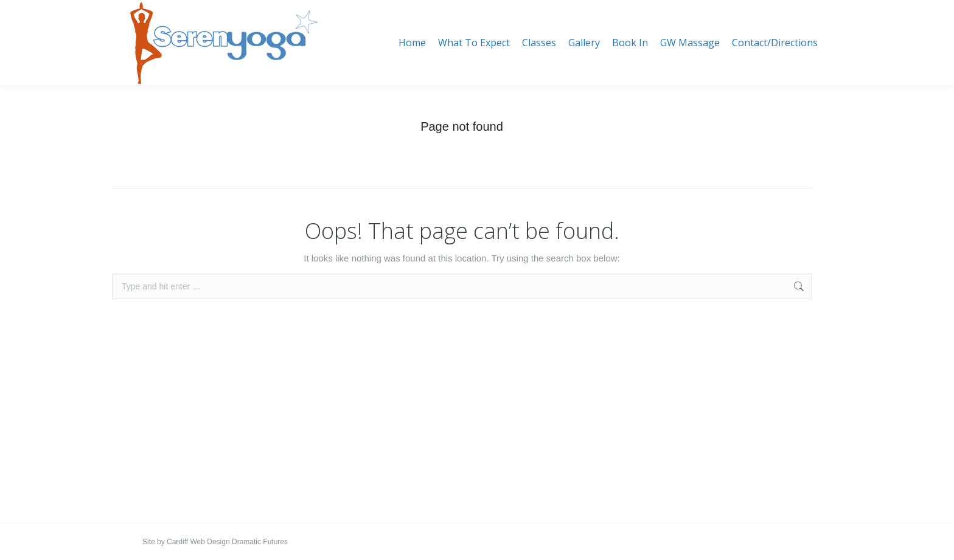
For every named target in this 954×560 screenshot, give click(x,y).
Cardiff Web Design (198, 542)
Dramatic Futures (259, 542)
